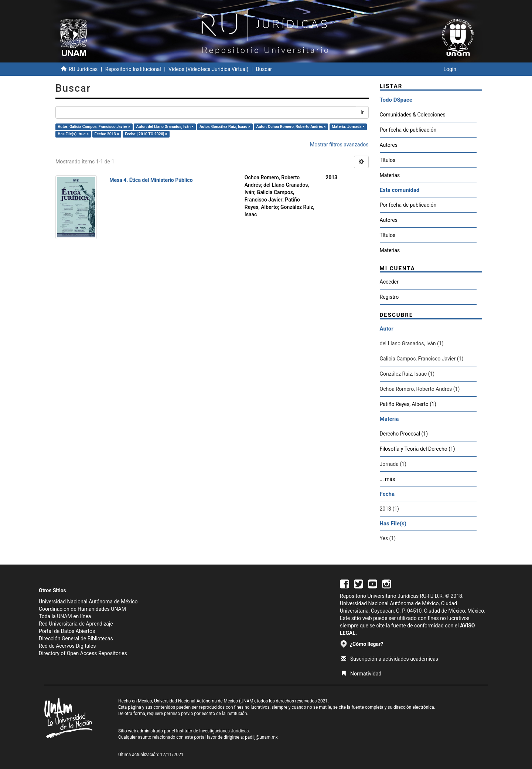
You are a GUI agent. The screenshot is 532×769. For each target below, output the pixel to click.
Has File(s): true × (73, 134)
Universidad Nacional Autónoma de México (88, 602)
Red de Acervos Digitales (67, 646)
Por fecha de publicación (408, 130)
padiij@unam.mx (261, 737)
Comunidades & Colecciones (413, 115)
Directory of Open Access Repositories (83, 653)
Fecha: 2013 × (107, 134)
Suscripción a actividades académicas (390, 659)
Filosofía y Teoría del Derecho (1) (417, 449)
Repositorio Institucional (133, 69)
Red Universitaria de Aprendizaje (76, 624)
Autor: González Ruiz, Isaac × (225, 127)
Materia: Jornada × (348, 127)
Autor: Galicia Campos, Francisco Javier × (94, 127)
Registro (389, 297)
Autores (389, 145)
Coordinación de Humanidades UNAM (82, 609)
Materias (390, 175)
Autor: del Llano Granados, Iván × (165, 127)
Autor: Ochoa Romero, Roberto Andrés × (291, 127)
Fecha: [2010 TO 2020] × (146, 134)
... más (388, 479)
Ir (362, 112)
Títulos (388, 160)
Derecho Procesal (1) (404, 434)
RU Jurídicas (83, 69)
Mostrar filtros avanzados (339, 145)
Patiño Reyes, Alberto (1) (408, 404)
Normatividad (361, 674)
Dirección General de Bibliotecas (76, 638)
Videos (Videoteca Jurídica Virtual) (208, 69)
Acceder (389, 282)
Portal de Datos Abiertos (67, 631)
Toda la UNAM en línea (65, 616)
